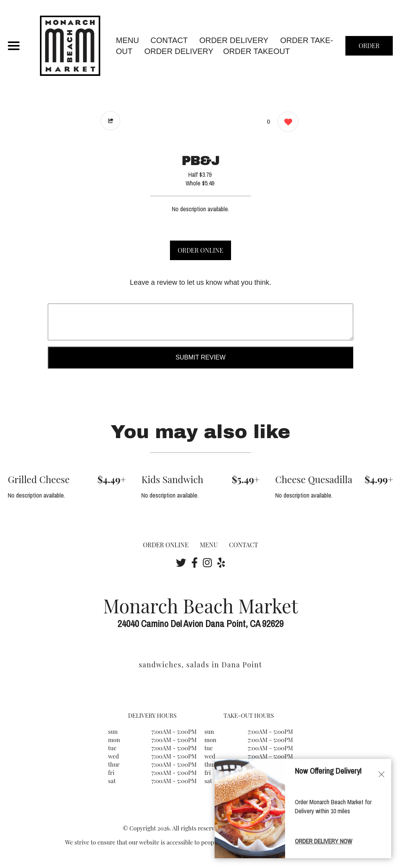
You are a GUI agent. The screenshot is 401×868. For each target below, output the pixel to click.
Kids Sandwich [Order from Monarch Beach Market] (172, 479)
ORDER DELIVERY (179, 51)
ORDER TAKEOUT (256, 51)
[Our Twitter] (181, 562)
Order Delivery (234, 40)
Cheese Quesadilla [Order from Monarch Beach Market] (314, 479)
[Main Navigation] (14, 46)
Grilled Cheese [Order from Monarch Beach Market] (39, 479)
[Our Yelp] (221, 562)
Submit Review (200, 357)
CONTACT (169, 40)
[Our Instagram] (207, 562)
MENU (127, 40)
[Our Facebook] (195, 562)
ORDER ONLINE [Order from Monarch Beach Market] (166, 545)
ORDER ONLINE (200, 250)
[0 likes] (286, 123)
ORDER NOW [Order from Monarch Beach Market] (369, 49)
